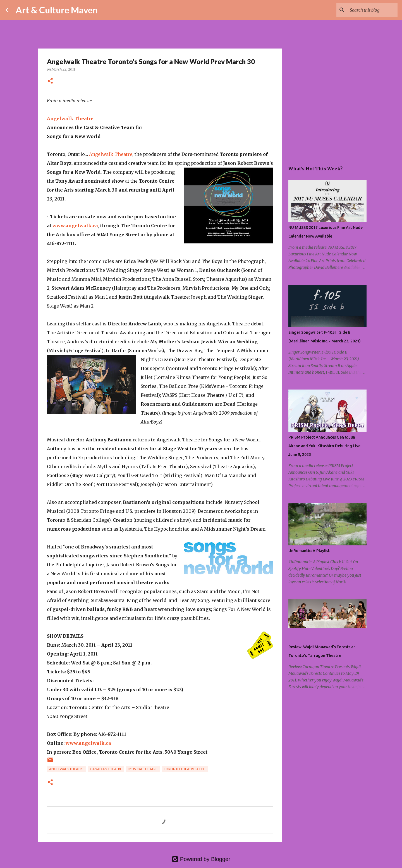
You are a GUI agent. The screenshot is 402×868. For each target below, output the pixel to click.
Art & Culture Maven (57, 10)
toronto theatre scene (185, 769)
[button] (50, 81)
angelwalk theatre (66, 769)
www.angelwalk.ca (75, 226)
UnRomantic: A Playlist (309, 551)
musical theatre (143, 769)
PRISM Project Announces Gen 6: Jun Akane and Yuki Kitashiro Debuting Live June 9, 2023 (324, 446)
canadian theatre (106, 769)
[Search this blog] (368, 10)
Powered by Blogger (201, 859)
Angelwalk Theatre (70, 119)
